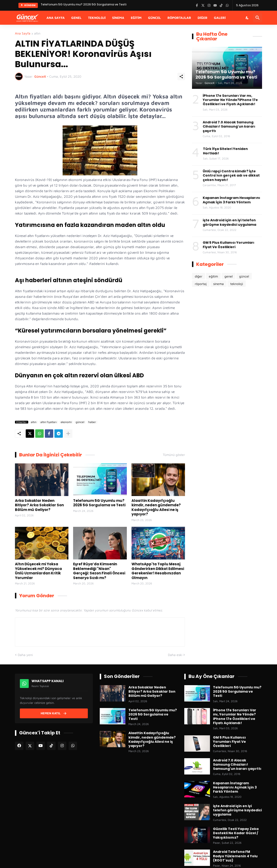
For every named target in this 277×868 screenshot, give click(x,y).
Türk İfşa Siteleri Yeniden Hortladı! (225, 151)
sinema (218, 284)
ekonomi (66, 422)
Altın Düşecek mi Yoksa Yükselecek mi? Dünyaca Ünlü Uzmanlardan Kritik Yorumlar (38, 571)
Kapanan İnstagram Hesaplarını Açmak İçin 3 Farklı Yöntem (231, 200)
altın (37, 33)
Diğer (202, 18)
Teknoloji (97, 18)
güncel (80, 422)
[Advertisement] (227, 328)
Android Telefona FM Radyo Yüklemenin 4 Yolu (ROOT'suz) (235, 856)
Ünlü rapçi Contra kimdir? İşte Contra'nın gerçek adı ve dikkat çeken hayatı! (231, 175)
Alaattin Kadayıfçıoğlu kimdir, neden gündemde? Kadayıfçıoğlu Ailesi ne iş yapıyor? (156, 507)
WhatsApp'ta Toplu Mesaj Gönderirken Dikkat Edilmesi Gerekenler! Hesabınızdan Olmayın (158, 571)
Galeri (220, 18)
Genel (76, 18)
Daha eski (175, 655)
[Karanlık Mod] (247, 18)
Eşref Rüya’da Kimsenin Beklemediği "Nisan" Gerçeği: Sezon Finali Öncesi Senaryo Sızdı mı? (99, 571)
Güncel (154, 18)
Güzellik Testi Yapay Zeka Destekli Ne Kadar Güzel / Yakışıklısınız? (236, 833)
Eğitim (136, 18)
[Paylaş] (181, 76)
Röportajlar (179, 18)
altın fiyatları (49, 422)
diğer (199, 276)
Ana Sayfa (56, 18)
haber (92, 422)
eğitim (213, 276)
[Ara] (258, 18)
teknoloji (237, 284)
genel (229, 276)
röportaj (201, 284)
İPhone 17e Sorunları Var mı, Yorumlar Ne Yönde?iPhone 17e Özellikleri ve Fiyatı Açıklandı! (230, 100)
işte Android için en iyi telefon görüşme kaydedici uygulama (229, 222)
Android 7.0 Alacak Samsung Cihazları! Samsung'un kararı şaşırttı (229, 127)
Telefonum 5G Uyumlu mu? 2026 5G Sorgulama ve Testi (99, 503)
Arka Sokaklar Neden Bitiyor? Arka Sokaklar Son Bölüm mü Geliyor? (39, 505)
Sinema (118, 18)
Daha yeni (25, 655)
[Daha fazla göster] (68, 434)
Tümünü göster (174, 455)
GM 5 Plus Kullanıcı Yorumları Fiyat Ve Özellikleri (229, 245)
